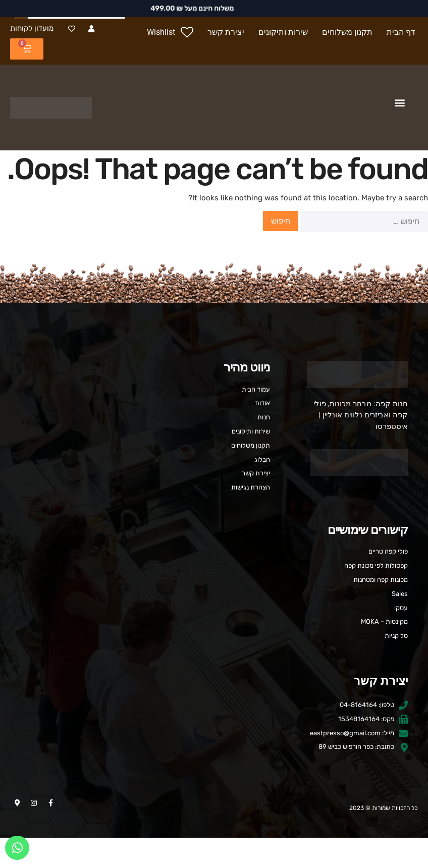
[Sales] (214, 594)
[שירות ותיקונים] (283, 33)
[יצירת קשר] (226, 33)
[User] (91, 29)
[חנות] (214, 418)
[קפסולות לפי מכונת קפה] (214, 566)
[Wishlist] (170, 33)
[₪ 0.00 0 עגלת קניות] (27, 49)
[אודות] (214, 403)
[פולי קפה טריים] (214, 552)
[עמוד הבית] (214, 390)
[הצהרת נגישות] (214, 488)
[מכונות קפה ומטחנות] (214, 580)
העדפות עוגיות (214, 853)
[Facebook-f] (50, 803)
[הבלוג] (214, 460)
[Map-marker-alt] (17, 803)
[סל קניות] (214, 636)
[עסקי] (214, 608)
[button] (399, 103)
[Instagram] (34, 803)
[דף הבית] (402, 33)
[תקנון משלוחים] (347, 33)
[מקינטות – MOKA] (214, 622)
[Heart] (71, 29)
